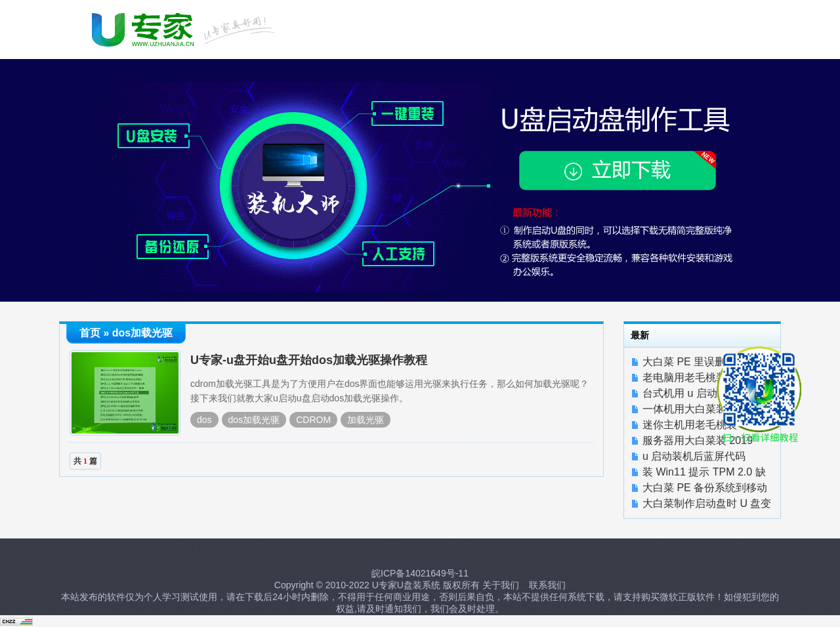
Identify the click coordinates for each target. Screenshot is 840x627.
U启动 (185, 28)
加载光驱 (366, 420)
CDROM (313, 420)
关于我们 (501, 585)
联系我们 (547, 585)
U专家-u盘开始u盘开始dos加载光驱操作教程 (309, 360)
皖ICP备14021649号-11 (420, 573)
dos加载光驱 (254, 420)
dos (204, 420)
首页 (90, 333)
